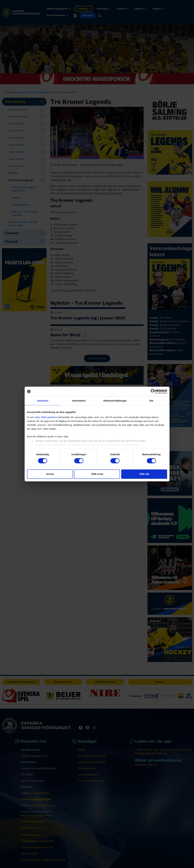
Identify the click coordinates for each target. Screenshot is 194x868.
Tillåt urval (97, 474)
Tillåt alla (144, 474)
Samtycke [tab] (43, 401)
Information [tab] (79, 401)
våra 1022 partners (46, 417)
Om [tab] (151, 401)
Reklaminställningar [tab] (115, 401)
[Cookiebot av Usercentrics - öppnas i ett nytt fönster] (153, 391)
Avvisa (50, 474)
